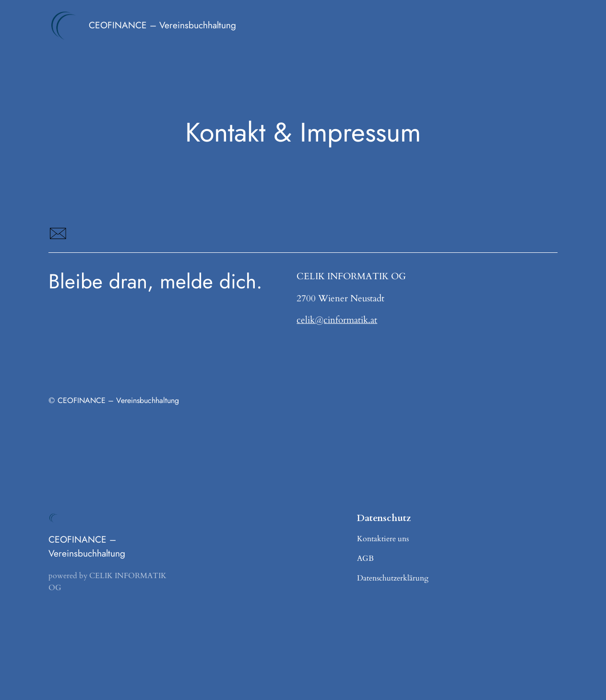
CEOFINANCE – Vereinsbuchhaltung (162, 25)
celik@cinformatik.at (337, 320)
